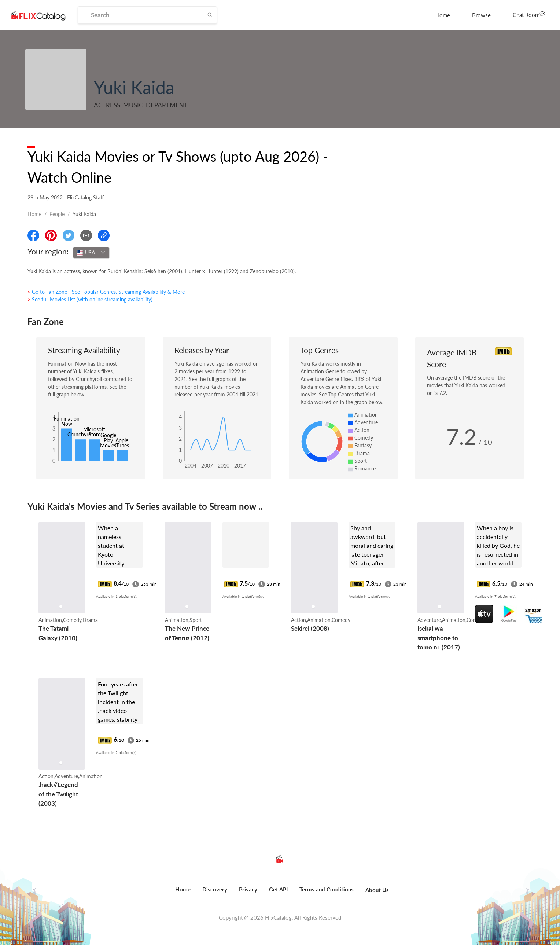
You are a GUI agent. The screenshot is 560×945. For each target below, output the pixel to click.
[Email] (86, 235)
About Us (377, 890)
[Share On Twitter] (69, 235)
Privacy (248, 889)
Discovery (215, 889)
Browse (481, 15)
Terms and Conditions (327, 889)
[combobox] (91, 253)
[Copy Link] (104, 235)
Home (443, 15)
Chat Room (529, 14)
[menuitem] (443, 15)
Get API (278, 889)
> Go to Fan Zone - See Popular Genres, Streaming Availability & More (106, 292)
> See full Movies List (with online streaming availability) (90, 299)
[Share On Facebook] (33, 235)
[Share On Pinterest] (51, 235)
